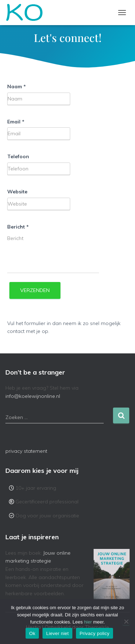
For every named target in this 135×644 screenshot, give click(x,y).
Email (16, 122)
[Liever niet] (126, 621)
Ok (32, 633)
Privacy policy (94, 633)
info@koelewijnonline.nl (33, 396)
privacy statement (26, 451)
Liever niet (57, 633)
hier (88, 622)
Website (17, 192)
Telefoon (18, 156)
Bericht (18, 227)
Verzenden (35, 290)
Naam (17, 86)
